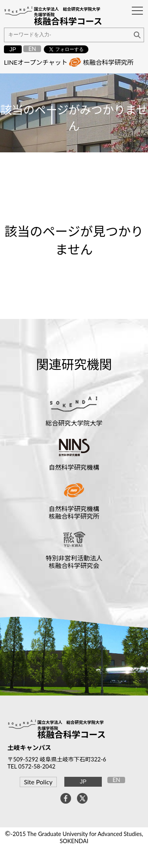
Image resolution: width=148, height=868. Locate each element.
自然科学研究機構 (74, 467)
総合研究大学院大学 (74, 423)
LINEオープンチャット (36, 62)
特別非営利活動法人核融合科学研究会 (74, 562)
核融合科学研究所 (108, 62)
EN (32, 49)
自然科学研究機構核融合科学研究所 (74, 512)
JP (13, 49)
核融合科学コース (72, 735)
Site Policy (38, 782)
